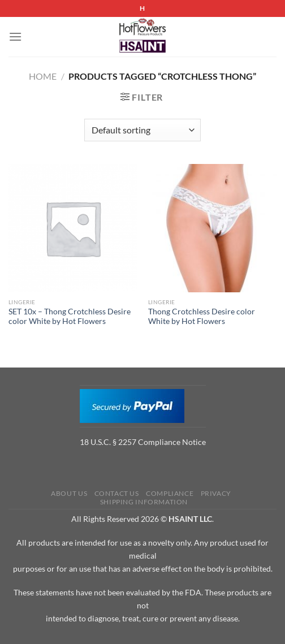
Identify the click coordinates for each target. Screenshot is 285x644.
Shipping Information (144, 502)
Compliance (170, 493)
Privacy (216, 493)
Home (43, 76)
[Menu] (15, 36)
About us (69, 493)
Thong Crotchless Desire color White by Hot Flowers (202, 317)
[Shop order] (142, 130)
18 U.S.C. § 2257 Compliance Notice (143, 442)
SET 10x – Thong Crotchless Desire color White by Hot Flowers (70, 317)
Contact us (117, 493)
